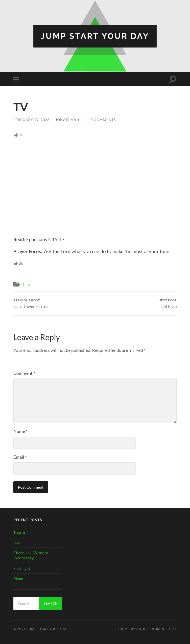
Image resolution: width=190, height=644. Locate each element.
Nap (17, 542)
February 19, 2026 (31, 120)
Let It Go (168, 304)
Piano (18, 579)
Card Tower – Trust (31, 304)
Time (26, 284)
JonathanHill (70, 120)
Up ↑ (173, 629)
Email (20, 457)
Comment (24, 373)
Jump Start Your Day (95, 36)
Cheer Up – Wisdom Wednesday (31, 555)
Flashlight (22, 568)
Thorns (19, 532)
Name (20, 431)
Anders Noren (150, 629)
